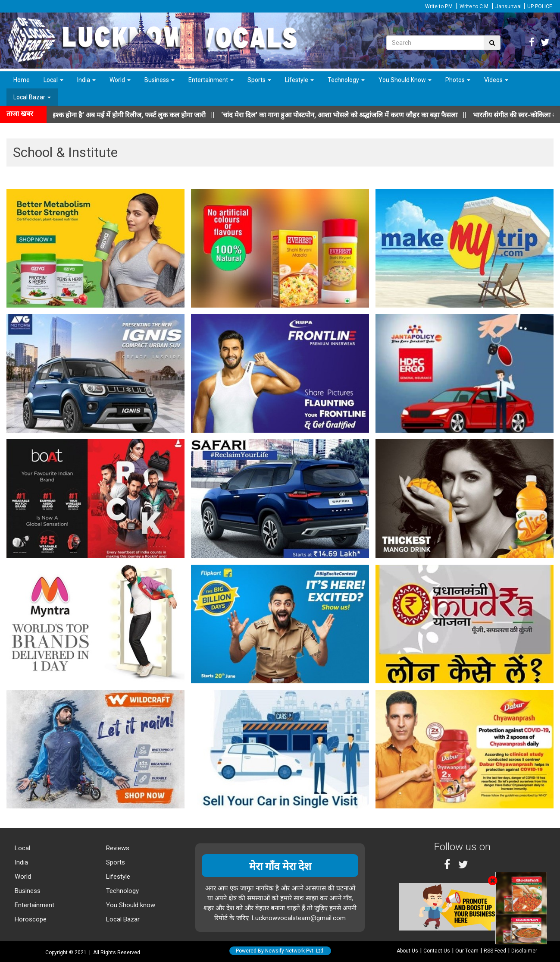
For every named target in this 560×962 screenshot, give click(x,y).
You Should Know (405, 80)
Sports (259, 80)
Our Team (467, 951)
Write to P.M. (440, 6)
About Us (407, 951)
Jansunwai (508, 6)
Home (22, 80)
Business (160, 80)
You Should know (130, 905)
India (86, 80)
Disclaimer (524, 951)
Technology (346, 80)
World (120, 80)
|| (351, 115)
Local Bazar (32, 97)
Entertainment (211, 80)
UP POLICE (540, 6)
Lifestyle (299, 80)
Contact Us (437, 951)
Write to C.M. (475, 6)
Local (53, 80)
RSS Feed (495, 951)
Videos (496, 80)
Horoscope (30, 919)
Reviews (117, 848)
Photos (458, 80)
